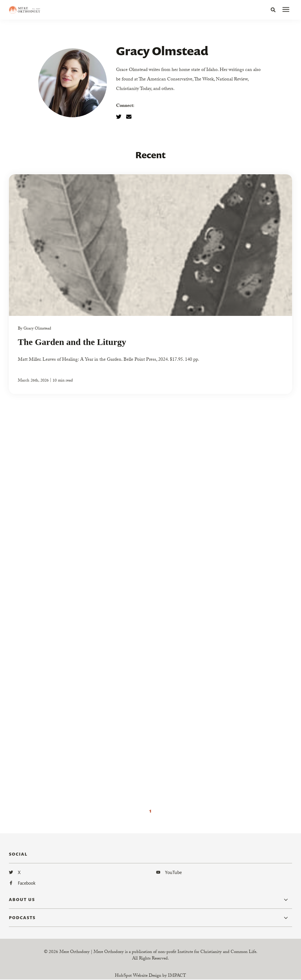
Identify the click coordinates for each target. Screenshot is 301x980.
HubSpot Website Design (138, 976)
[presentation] (286, 10)
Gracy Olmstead (37, 329)
